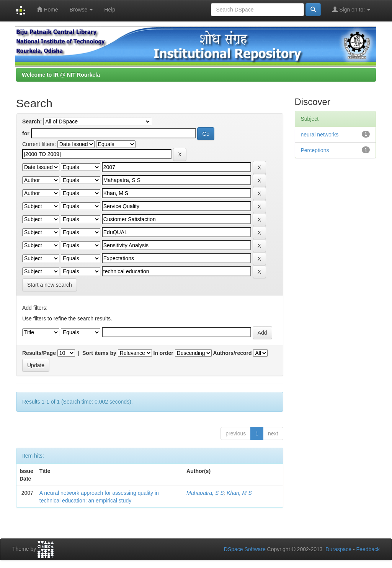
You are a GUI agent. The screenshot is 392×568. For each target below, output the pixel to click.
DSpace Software (245, 549)
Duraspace (338, 549)
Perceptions (315, 150)
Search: (32, 121)
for (26, 133)
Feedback (368, 549)
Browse (81, 10)
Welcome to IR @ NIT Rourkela (61, 75)
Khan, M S (239, 493)
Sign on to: (351, 9)
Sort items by (99, 353)
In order (163, 353)
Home (47, 9)
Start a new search (50, 285)
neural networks (320, 135)
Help (110, 10)
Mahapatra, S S (205, 493)
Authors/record (232, 353)
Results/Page (39, 353)
